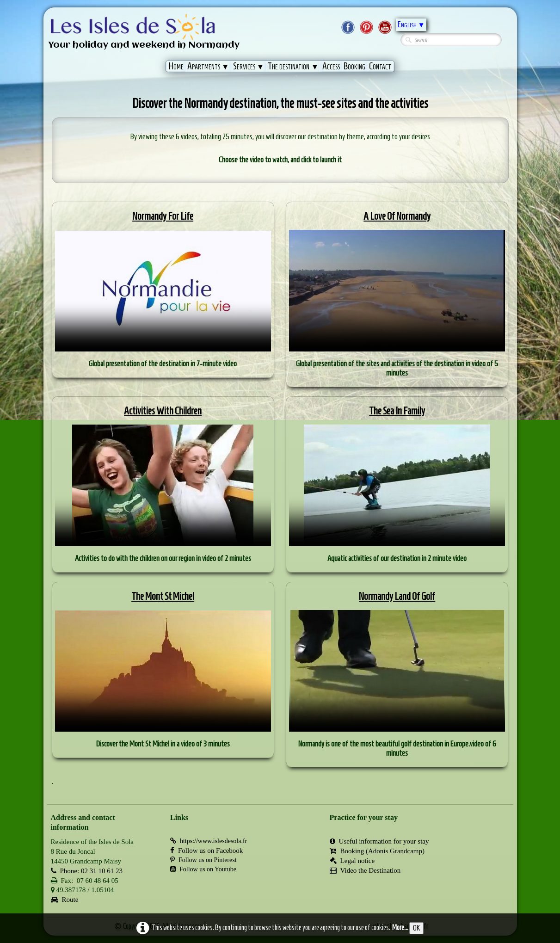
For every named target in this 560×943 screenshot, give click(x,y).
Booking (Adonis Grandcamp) (377, 851)
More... (400, 928)
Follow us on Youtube (203, 869)
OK (416, 928)
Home (176, 66)
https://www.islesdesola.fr (209, 841)
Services (249, 66)
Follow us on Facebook (206, 851)
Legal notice (352, 861)
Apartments (208, 66)
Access (331, 66)
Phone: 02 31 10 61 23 (87, 871)
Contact (380, 66)
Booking (354, 66)
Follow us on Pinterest (203, 860)
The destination (293, 66)
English (411, 25)
